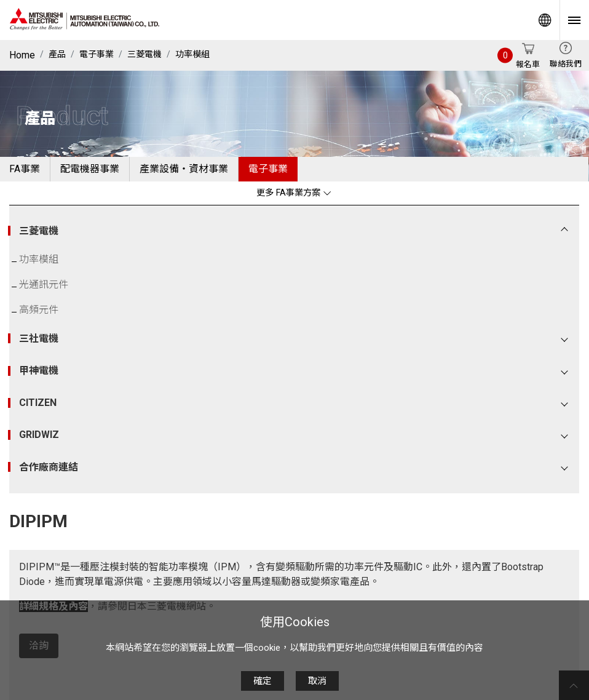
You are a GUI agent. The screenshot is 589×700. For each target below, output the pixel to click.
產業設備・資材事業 (184, 169)
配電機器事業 (90, 169)
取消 (317, 681)
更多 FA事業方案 (294, 193)
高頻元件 (39, 310)
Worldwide (545, 20)
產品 (57, 54)
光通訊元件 (44, 284)
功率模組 (192, 54)
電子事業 (97, 54)
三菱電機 (144, 54)
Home (22, 55)
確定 (263, 681)
